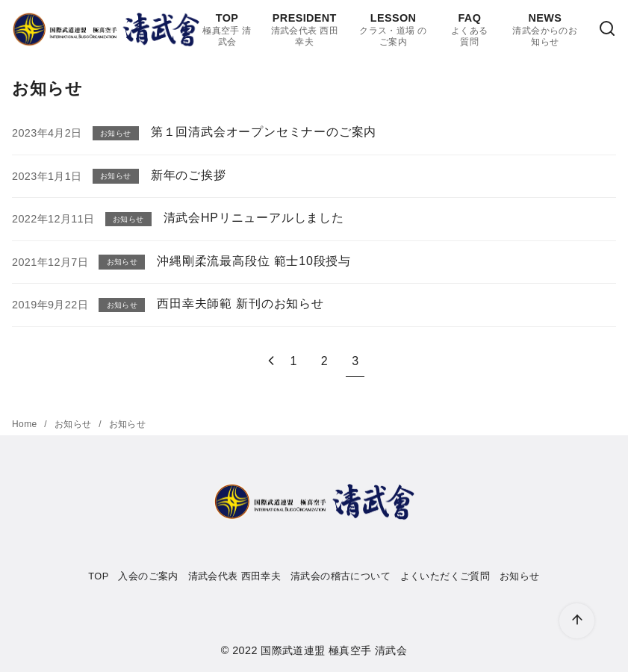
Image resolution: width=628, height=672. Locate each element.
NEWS (545, 30)
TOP (227, 30)
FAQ (470, 30)
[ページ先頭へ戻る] (577, 621)
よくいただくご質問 (445, 576)
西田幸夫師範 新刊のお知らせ (240, 304)
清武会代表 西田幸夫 (235, 576)
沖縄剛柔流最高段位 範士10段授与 (254, 261)
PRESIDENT (305, 30)
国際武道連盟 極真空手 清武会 (334, 650)
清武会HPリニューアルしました (254, 218)
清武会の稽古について (341, 576)
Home (26, 424)
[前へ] (271, 361)
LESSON (393, 30)
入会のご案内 (148, 576)
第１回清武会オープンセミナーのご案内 (264, 132)
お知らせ (74, 424)
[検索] (607, 29)
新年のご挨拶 (189, 175)
